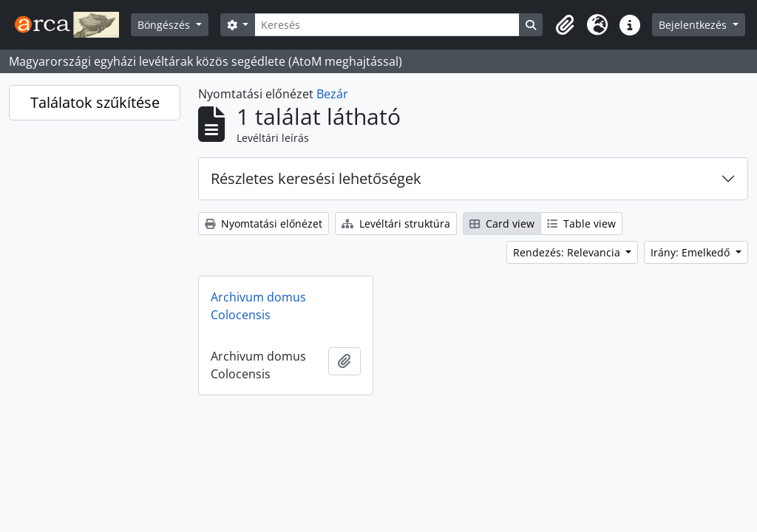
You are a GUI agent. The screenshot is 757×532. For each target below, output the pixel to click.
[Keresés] (387, 25)
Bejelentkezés (694, 25)
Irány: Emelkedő (692, 252)
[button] (565, 25)
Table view (581, 224)
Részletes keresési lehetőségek (316, 178)
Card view (502, 224)
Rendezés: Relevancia (568, 252)
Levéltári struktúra (396, 224)
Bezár (332, 94)
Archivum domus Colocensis (258, 306)
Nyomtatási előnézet (264, 224)
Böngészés (165, 25)
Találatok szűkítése (95, 102)
